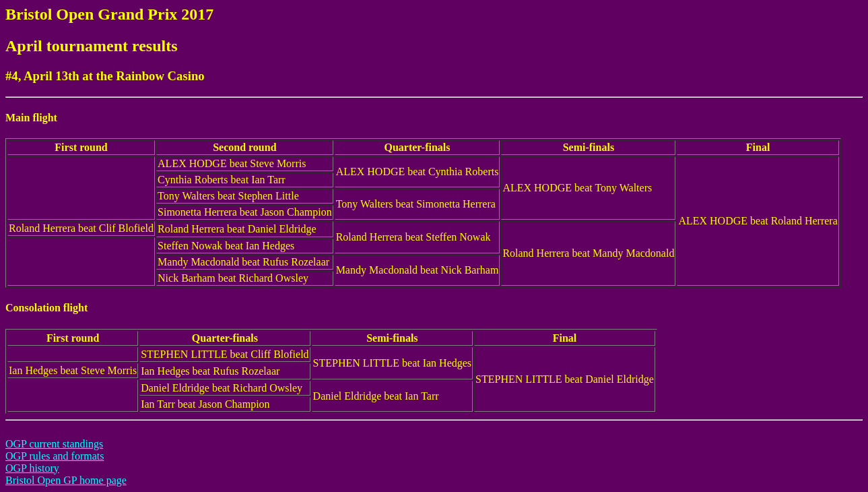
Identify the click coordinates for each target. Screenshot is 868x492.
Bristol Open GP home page (66, 480)
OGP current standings (54, 444)
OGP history (32, 468)
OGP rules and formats (55, 456)
